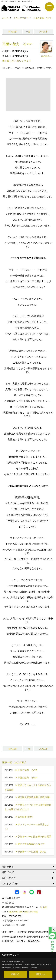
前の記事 (13, 32)
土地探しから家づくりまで (17, 61)
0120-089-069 (16, 912)
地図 (45, 907)
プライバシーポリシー (31, 965)
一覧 (28, 32)
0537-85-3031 (31, 912)
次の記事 (43, 32)
